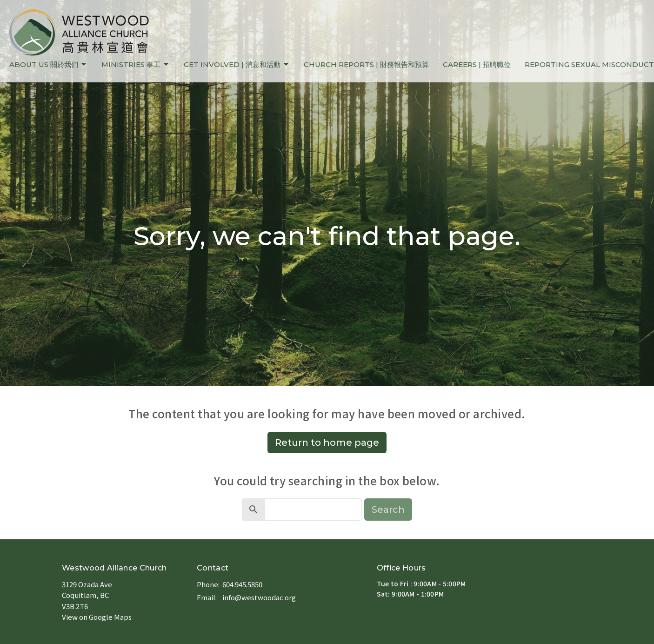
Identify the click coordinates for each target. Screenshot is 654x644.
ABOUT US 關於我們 (48, 65)
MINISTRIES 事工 (136, 65)
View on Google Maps (97, 617)
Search (388, 510)
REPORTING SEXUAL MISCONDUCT (589, 64)
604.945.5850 (242, 584)
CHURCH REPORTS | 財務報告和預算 (366, 64)
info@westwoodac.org (259, 597)
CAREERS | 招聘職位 (477, 64)
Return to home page (327, 443)
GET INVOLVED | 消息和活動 (237, 65)
